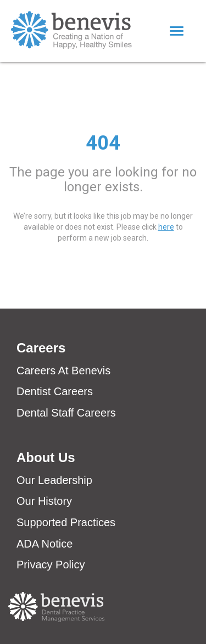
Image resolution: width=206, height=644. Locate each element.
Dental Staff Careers (66, 413)
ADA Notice (44, 544)
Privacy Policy (51, 565)
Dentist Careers (55, 391)
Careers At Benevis (63, 371)
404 (103, 143)
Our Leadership (54, 480)
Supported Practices (66, 522)
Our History (44, 501)
